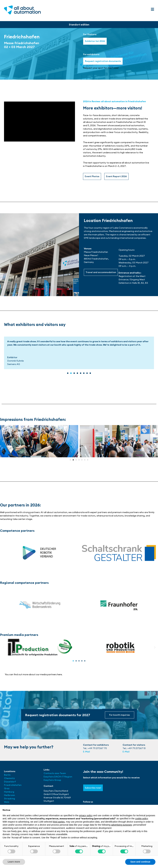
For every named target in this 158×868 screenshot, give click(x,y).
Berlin (7, 775)
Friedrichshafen (13, 785)
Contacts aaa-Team (55, 773)
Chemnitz (9, 778)
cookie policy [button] (142, 819)
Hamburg (9, 792)
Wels (7, 802)
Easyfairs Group (52, 780)
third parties (59, 822)
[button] (152, 9)
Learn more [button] (14, 862)
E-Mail (86, 752)
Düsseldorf (10, 782)
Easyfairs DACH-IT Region (58, 777)
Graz (7, 788)
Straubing (9, 799)
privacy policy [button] (86, 815)
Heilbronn (9, 795)
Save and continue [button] (140, 862)
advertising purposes (122, 825)
